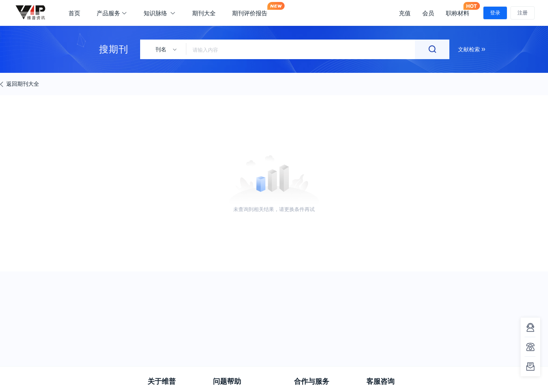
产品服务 (112, 13)
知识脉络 (160, 13)
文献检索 (472, 49)
